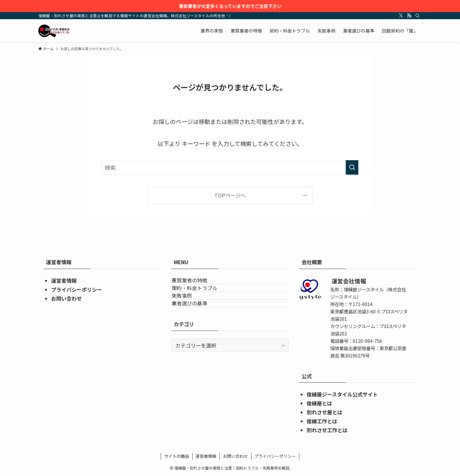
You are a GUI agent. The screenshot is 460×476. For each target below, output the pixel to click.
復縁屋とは (319, 403)
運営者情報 (64, 280)
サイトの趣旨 (177, 456)
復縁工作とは (322, 421)
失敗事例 (189, 314)
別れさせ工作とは (327, 430)
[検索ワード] (230, 167)
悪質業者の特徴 (197, 284)
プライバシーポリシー (77, 289)
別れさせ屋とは (325, 412)
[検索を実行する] (352, 167)
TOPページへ (230, 195)
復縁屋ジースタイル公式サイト (342, 394)
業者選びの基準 (197, 329)
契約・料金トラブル (202, 299)
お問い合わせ (66, 298)
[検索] (418, 16)
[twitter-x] (401, 16)
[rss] (409, 16)
